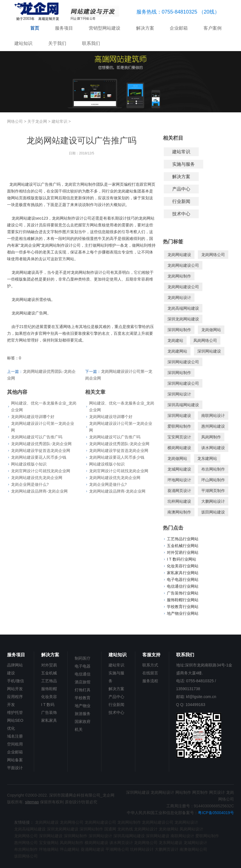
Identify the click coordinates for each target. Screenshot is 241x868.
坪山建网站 (70, 849)
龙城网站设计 (195, 843)
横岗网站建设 (179, 448)
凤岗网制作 (211, 437)
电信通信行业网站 (183, 586)
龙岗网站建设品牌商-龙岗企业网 (39, 491)
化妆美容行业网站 (183, 566)
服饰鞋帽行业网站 (183, 600)
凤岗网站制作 (72, 843)
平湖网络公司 (117, 849)
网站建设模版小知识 (29, 464)
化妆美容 (49, 697)
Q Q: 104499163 (191, 705)
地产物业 (83, 706)
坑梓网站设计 (142, 849)
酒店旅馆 (83, 682)
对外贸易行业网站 (183, 552)
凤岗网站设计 (191, 829)
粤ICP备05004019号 (216, 813)
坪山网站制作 (213, 480)
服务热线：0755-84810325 (167, 12)
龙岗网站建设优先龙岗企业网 (37, 478)
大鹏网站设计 (213, 501)
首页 (35, 28)
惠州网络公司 (26, 843)
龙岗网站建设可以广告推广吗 (37, 437)
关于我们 (57, 43)
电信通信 (83, 674)
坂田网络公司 (26, 856)
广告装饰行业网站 (183, 593)
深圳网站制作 (179, 330)
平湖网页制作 (213, 491)
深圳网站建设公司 (183, 362)
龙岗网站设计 (179, 298)
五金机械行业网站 (183, 546)
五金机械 (49, 673)
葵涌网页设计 (179, 491)
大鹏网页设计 (167, 849)
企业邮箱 (179, 28)
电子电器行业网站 (183, 580)
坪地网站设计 (179, 480)
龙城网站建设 (179, 469)
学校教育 (83, 698)
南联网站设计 (213, 416)
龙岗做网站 (211, 330)
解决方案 (145, 28)
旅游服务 (83, 714)
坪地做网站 (49, 849)
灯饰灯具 (83, 690)
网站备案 (15, 760)
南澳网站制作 (179, 512)
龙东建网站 (207, 458)
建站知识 (23, 43)
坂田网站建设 (213, 512)
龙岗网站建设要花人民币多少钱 (39, 457)
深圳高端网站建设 (183, 405)
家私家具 (49, 720)
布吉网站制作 (213, 469)
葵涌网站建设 (92, 849)
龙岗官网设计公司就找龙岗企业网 (41, 471)
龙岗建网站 (177, 351)
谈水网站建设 (213, 448)
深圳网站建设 (209, 351)
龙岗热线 (125, 829)
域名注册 (15, 736)
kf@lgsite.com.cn (201, 697)
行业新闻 (181, 201)
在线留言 (150, 673)
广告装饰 (49, 712)
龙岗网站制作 (179, 276)
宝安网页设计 (179, 437)
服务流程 (150, 681)
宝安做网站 (49, 843)
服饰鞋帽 (49, 689)
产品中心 (181, 189)
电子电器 (83, 666)
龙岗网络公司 (213, 255)
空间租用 (15, 744)
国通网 (110, 829)
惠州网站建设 (213, 426)
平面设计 (15, 768)
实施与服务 (183, 164)
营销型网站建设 (105, 28)
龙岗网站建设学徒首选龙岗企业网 (41, 451)
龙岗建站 (175, 340)
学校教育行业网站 (183, 607)
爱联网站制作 (179, 426)
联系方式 (150, 665)
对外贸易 (49, 665)
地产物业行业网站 (183, 613)
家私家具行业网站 (183, 573)
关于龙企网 (37, 121)
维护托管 (15, 712)
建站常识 (59, 121)
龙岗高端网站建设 (183, 308)
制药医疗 (83, 658)
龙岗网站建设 (179, 255)
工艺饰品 (49, 681)
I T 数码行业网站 (182, 559)
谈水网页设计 (121, 843)
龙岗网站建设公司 (183, 265)
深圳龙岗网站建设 (183, 319)
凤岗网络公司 (205, 340)
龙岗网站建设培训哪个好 (33, 417)
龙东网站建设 (171, 843)
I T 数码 (48, 705)
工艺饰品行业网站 (183, 539)
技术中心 (181, 214)
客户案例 (213, 28)
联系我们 (91, 43)
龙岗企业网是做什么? (30, 484)
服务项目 (64, 28)
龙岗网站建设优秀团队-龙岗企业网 (41, 444)
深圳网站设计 (179, 394)
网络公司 (15, 121)
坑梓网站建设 (179, 501)
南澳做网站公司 (193, 849)
